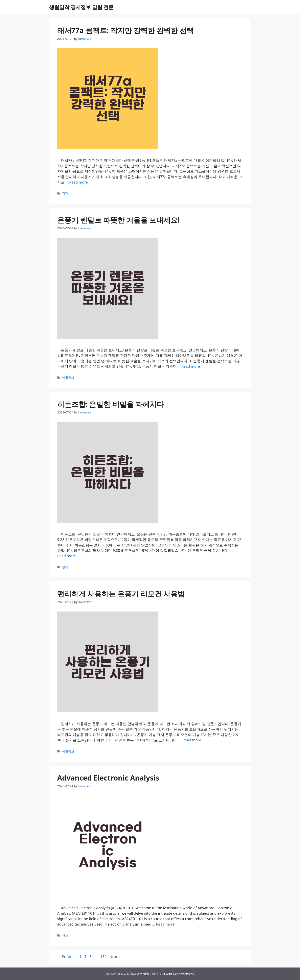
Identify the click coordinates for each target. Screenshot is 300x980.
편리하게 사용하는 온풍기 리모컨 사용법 (121, 594)
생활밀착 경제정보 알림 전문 (82, 7)
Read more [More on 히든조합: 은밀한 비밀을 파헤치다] (67, 556)
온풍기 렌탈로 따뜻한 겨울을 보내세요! (118, 220)
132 (104, 957)
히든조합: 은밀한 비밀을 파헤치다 (110, 404)
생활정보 (68, 377)
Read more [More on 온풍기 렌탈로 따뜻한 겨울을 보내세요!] (191, 366)
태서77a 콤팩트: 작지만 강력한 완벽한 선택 (125, 30)
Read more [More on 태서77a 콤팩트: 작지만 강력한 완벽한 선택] (78, 182)
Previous (67, 957)
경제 (65, 193)
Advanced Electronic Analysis (108, 778)
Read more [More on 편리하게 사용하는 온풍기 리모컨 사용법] (192, 740)
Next (116, 957)
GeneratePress (183, 974)
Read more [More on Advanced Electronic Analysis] (165, 924)
